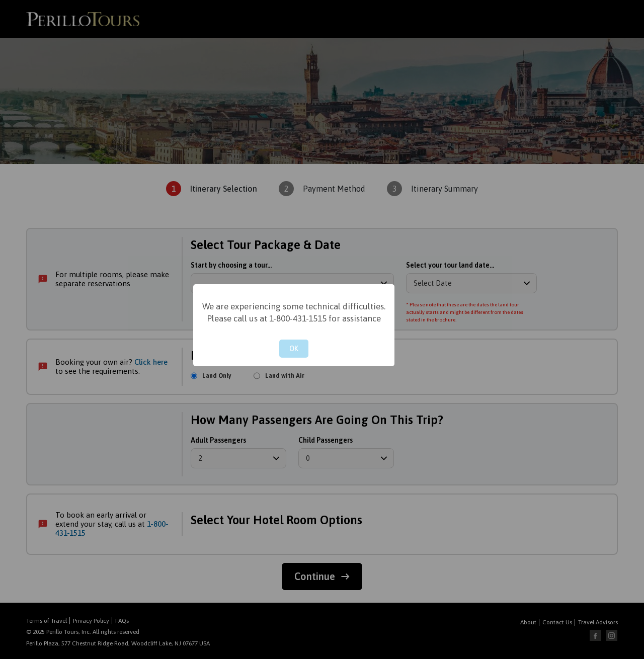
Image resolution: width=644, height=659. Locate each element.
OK (294, 349)
